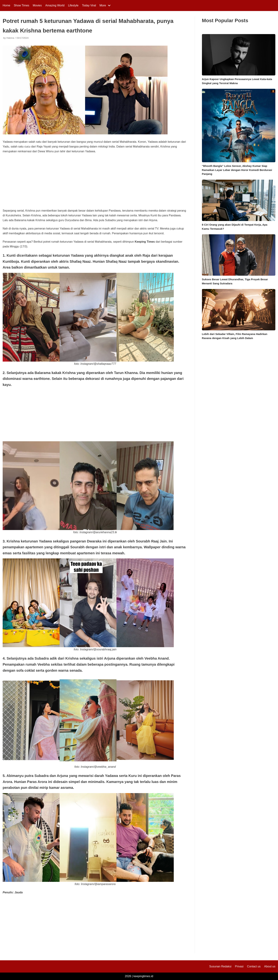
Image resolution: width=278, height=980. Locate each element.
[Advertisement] (95, 182)
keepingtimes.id (143, 976)
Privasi (239, 966)
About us (270, 966)
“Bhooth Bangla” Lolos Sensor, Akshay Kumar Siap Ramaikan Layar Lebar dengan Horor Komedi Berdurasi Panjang (237, 170)
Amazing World (55, 5)
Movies (37, 5)
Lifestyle (73, 5)
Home (6, 5)
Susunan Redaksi (220, 966)
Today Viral (89, 5)
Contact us (254, 966)
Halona (10, 38)
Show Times (22, 5)
